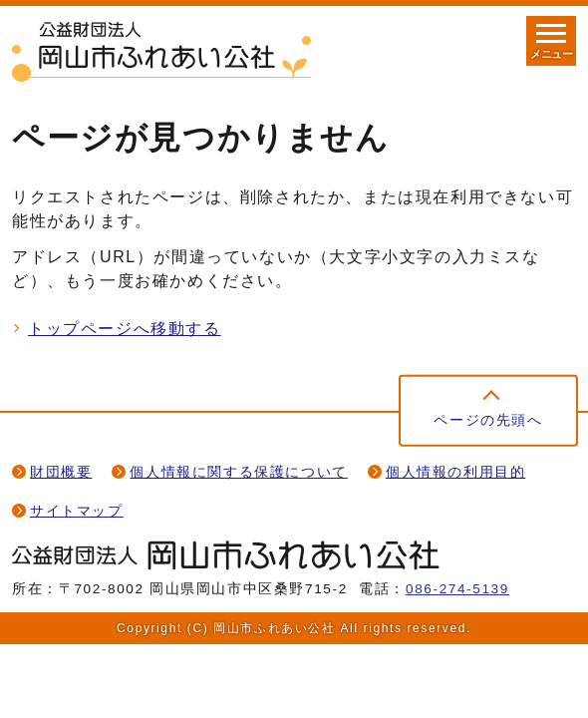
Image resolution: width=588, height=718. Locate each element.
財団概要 (61, 472)
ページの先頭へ (488, 420)
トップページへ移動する (125, 329)
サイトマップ (77, 511)
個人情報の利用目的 (455, 472)
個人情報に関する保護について (238, 472)
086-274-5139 (457, 589)
